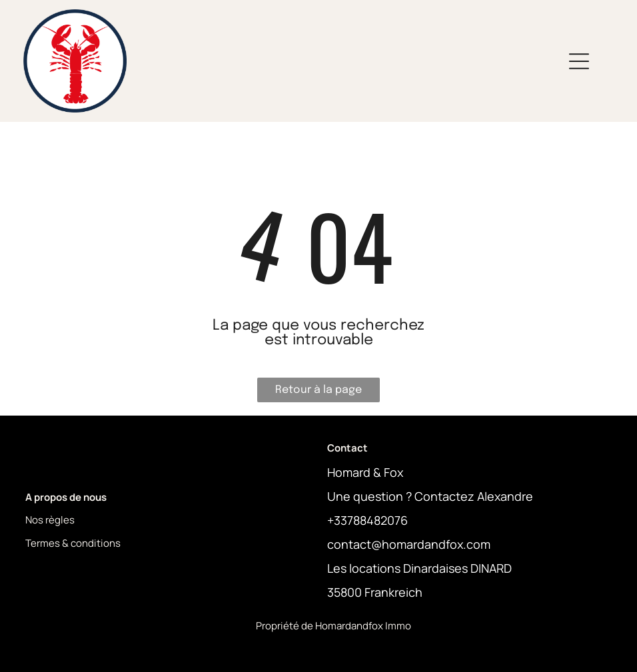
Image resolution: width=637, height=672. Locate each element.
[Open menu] (579, 61)
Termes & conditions (73, 543)
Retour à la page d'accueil (318, 393)
